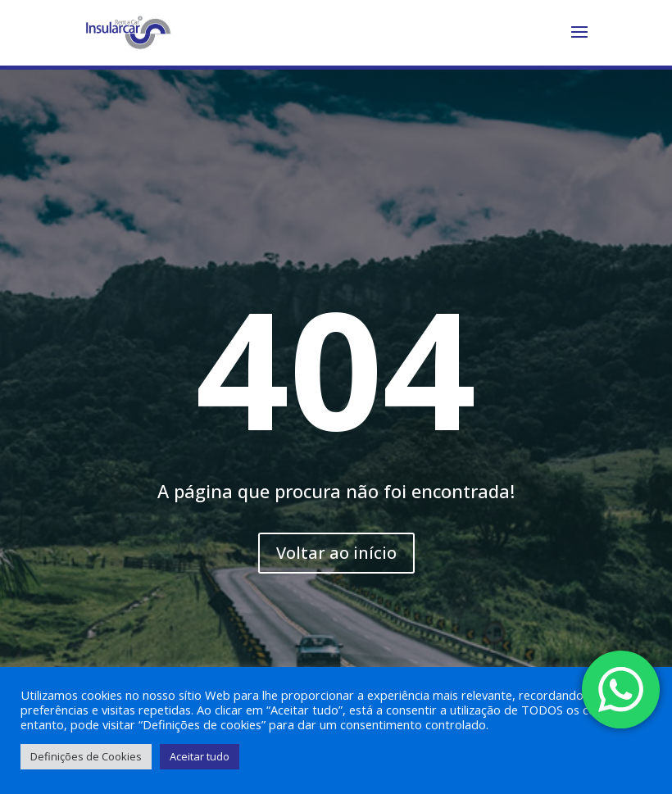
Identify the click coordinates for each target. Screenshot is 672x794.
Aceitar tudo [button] (200, 756)
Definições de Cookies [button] (86, 756)
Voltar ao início (336, 553)
